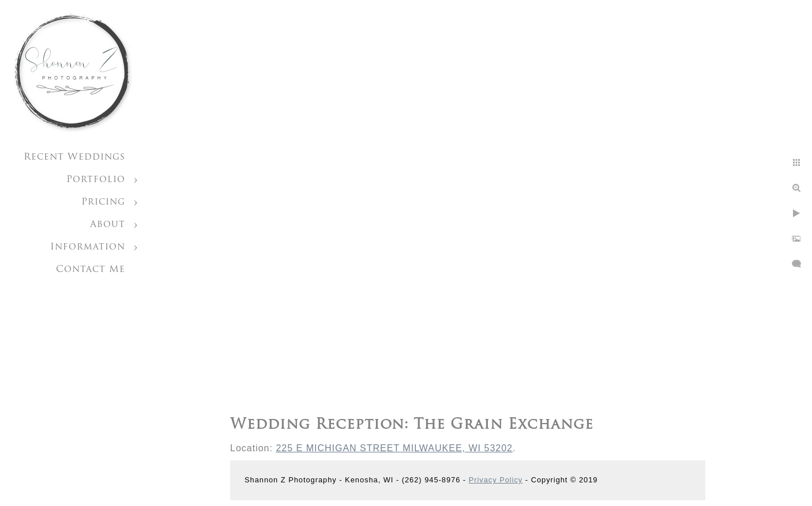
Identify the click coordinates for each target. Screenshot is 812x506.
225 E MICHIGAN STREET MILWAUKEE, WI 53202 (394, 448)
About (108, 225)
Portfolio (96, 180)
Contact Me (91, 270)
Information (88, 247)
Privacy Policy (496, 480)
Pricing (103, 202)
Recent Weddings (74, 157)
